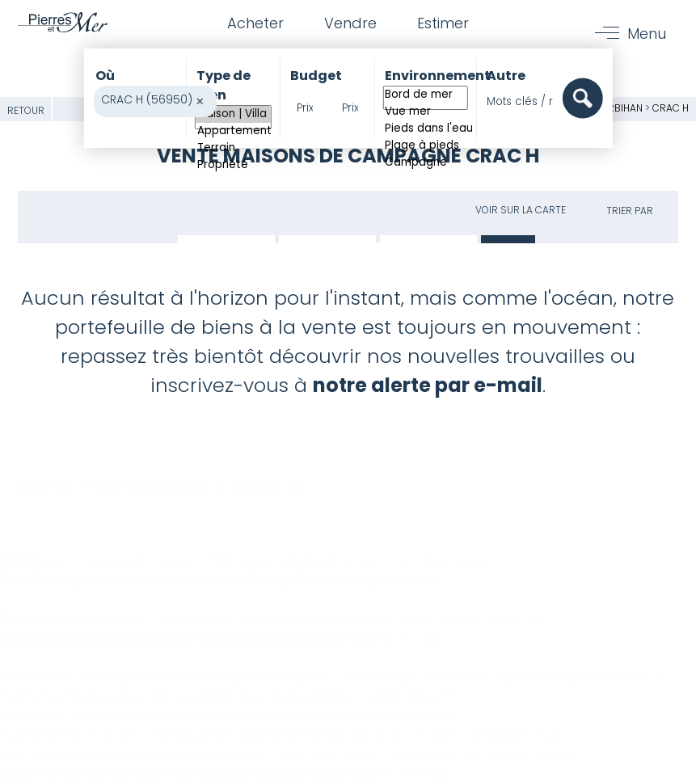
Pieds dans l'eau (425, 129)
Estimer (443, 23)
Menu (647, 34)
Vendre (350, 23)
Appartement (233, 131)
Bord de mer (425, 95)
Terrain (233, 148)
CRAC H (671, 108)
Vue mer (425, 112)
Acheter (255, 23)
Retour (26, 110)
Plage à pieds (425, 146)
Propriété (233, 165)
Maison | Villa (233, 114)
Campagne (425, 163)
